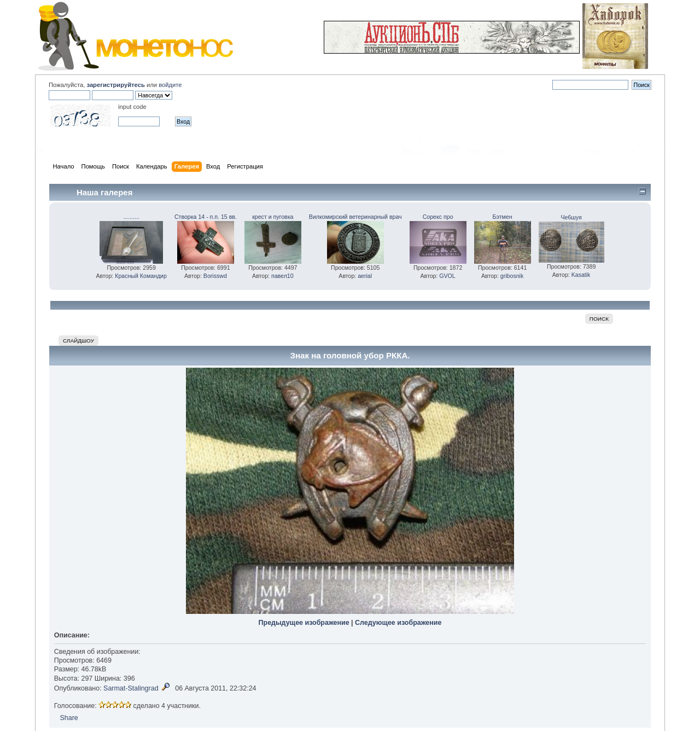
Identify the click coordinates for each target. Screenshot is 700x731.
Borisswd (215, 276)
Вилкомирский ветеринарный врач (355, 217)
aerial (365, 276)
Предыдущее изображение (304, 623)
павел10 (282, 276)
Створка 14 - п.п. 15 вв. (206, 217)
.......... (131, 217)
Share (69, 718)
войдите (170, 85)
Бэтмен (503, 217)
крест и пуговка (273, 217)
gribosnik (512, 276)
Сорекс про (438, 217)
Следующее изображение (398, 623)
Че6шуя (571, 217)
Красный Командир (141, 276)
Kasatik (581, 275)
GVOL (447, 276)
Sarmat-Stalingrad (131, 688)
